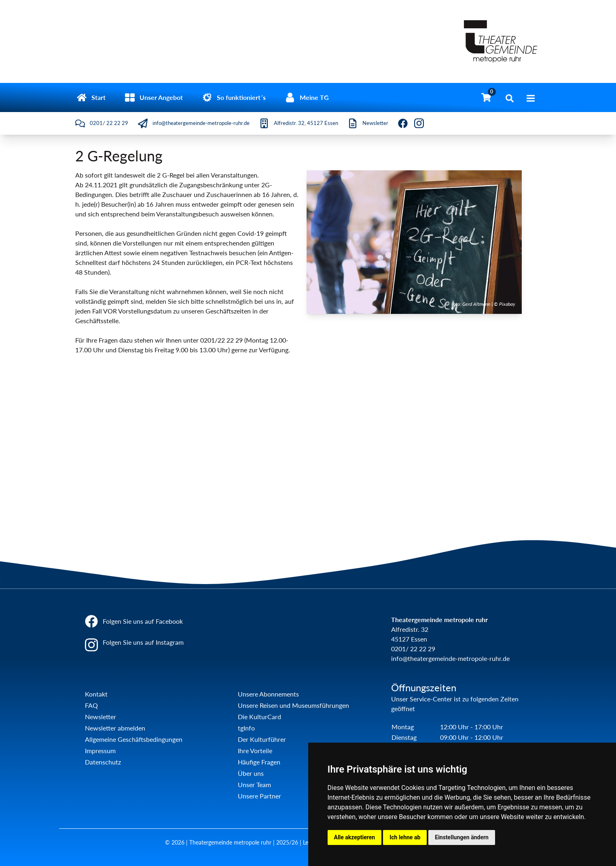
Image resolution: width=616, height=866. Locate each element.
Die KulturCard (259, 717)
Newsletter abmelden (115, 728)
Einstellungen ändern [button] (462, 837)
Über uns (251, 773)
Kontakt (96, 694)
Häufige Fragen (259, 762)
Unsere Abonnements (268, 694)
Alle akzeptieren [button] (355, 837)
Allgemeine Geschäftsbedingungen (134, 739)
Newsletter (101, 717)
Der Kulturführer (262, 739)
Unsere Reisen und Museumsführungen (293, 705)
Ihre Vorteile (255, 751)
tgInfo (246, 728)
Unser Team (254, 784)
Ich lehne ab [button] (405, 837)
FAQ (91, 705)
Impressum (100, 751)
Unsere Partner (259, 796)
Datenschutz (103, 762)
